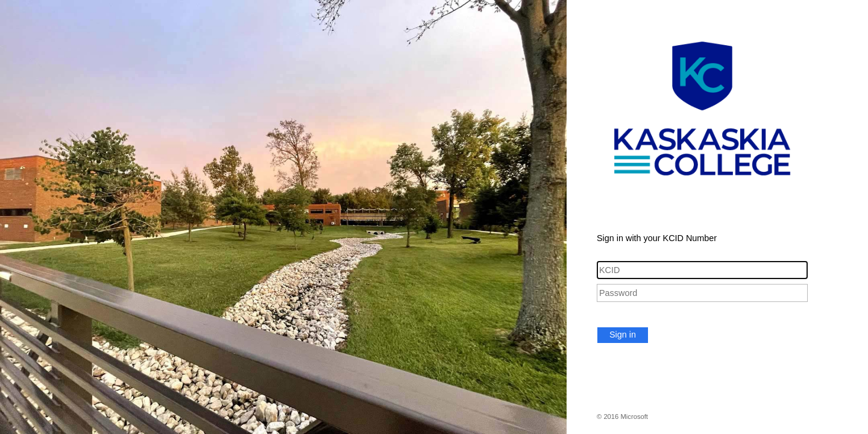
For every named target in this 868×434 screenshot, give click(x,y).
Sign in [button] (623, 335)
